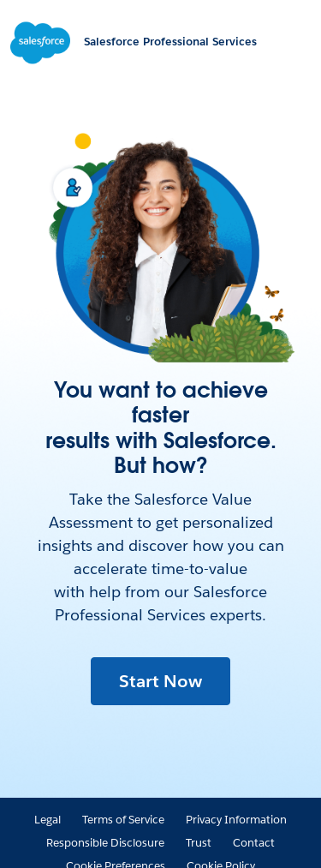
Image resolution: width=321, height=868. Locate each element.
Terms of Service (123, 820)
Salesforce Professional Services (170, 42)
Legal (48, 820)
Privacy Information (236, 820)
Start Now (160, 681)
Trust (199, 843)
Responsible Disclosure (105, 843)
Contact (254, 843)
